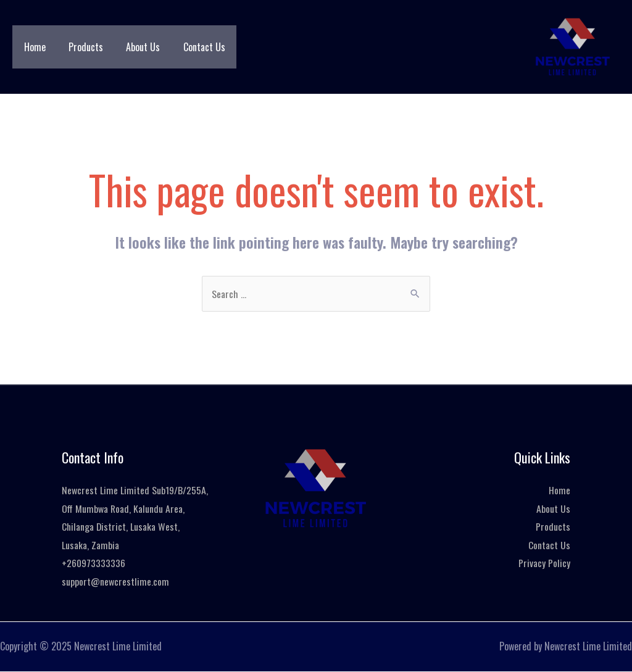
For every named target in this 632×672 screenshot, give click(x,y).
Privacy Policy (544, 563)
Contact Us (193, 47)
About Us (135, 47)
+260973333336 (94, 563)
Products (81, 47)
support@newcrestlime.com (115, 582)
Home (33, 47)
